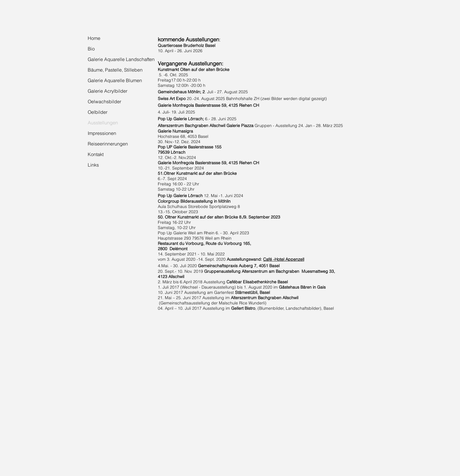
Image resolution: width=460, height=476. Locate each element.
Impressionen (102, 133)
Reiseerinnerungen (108, 144)
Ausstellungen (103, 123)
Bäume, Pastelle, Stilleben (115, 70)
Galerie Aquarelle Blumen (115, 80)
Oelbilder (98, 112)
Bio (91, 49)
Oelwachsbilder (104, 101)
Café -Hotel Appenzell (284, 259)
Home (94, 38)
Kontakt (96, 154)
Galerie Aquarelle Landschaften (121, 59)
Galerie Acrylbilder (108, 91)
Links (93, 165)
